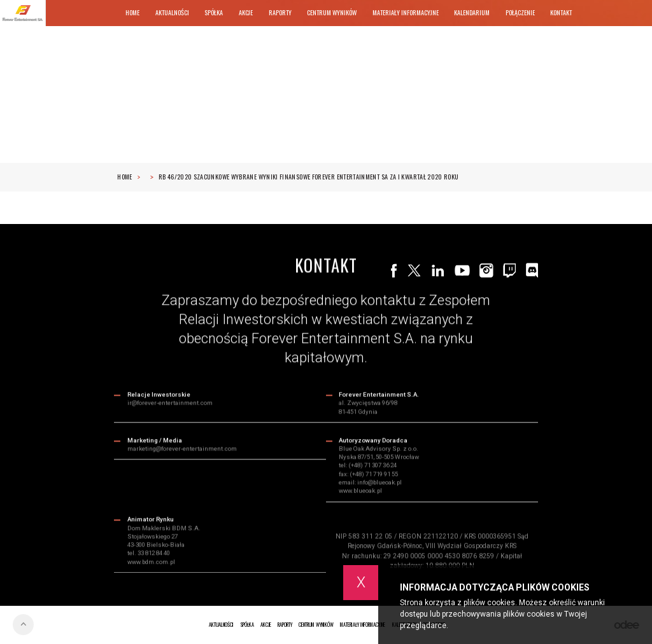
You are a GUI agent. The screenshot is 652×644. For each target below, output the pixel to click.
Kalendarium (472, 12)
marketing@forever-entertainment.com (182, 449)
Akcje (246, 12)
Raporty (280, 12)
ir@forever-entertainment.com (170, 404)
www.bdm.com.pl (151, 562)
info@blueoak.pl (379, 483)
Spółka (214, 12)
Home (132, 12)
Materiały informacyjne (406, 12)
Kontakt (561, 12)
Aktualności (172, 12)
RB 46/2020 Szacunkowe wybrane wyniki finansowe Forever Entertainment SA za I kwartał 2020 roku (309, 177)
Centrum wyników (332, 12)
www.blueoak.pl (360, 492)
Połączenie (520, 12)
